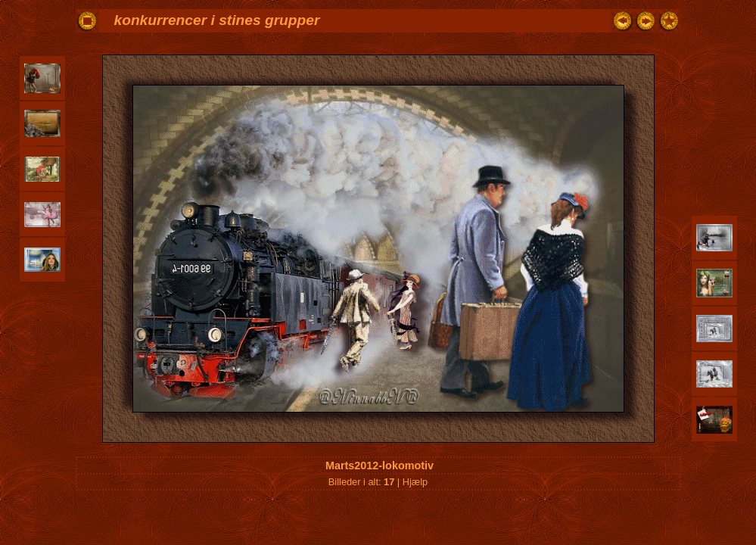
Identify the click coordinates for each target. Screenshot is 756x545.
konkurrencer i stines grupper (217, 20)
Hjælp (415, 482)
